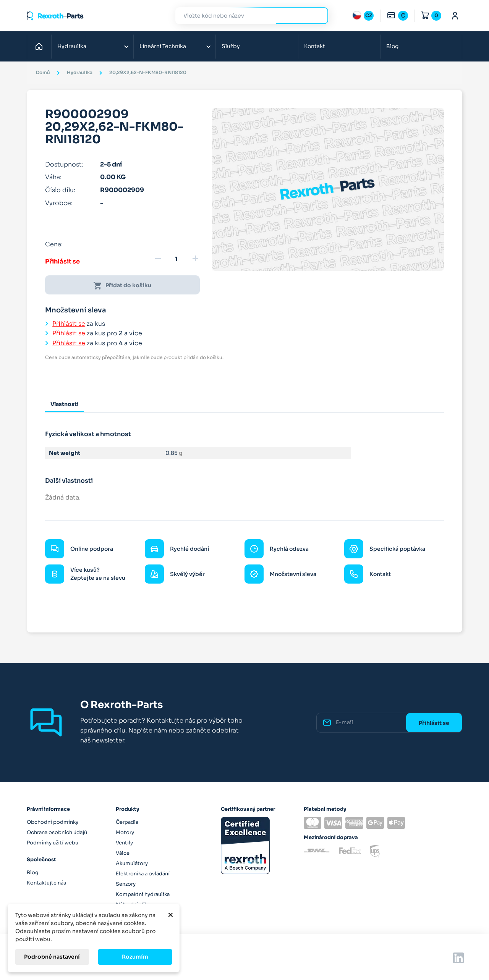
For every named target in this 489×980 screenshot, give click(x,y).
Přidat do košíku (122, 286)
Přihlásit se (62, 261)
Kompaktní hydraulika (143, 894)
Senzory (126, 884)
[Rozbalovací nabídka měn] (397, 16)
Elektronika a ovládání (143, 874)
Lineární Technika (163, 46)
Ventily (124, 843)
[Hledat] (246, 16)
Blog (392, 46)
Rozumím (135, 957)
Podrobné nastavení (52, 957)
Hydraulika (72, 46)
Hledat (318, 15)
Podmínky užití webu (53, 843)
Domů (41, 46)
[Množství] (176, 259)
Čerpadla (127, 822)
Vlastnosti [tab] (65, 404)
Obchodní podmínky (53, 822)
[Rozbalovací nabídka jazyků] (363, 16)
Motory (125, 832)
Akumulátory (132, 863)
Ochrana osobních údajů (57, 832)
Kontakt (315, 46)
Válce (123, 853)
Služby (231, 46)
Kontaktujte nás (46, 883)
